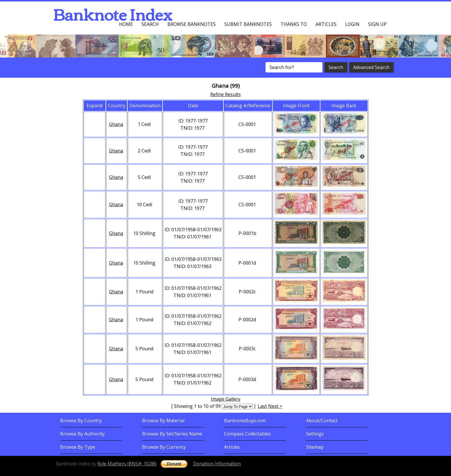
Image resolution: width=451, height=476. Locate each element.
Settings (315, 434)
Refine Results (225, 94)
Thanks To (294, 24)
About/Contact (322, 420)
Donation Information (217, 464)
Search (150, 24)
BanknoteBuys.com (245, 420)
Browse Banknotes (192, 24)
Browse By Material (163, 420)
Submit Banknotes (248, 24)
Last (262, 406)
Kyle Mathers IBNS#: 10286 (127, 464)
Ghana (116, 124)
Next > (275, 406)
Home (126, 24)
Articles (326, 24)
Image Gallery (226, 399)
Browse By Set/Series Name (172, 434)
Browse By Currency (164, 447)
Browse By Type (78, 447)
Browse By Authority (82, 434)
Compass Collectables (248, 434)
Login (352, 24)
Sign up (377, 24)
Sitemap (315, 447)
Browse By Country (81, 420)
